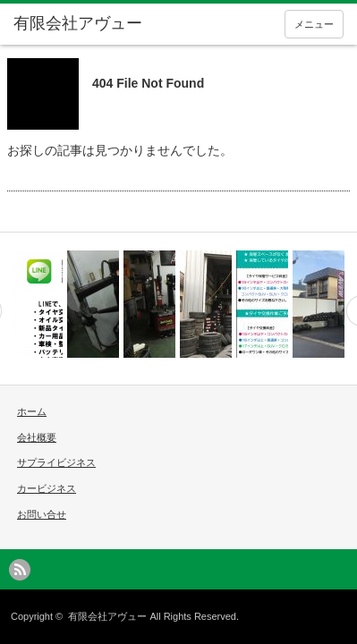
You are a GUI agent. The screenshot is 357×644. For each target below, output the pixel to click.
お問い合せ (42, 514)
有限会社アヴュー (107, 616)
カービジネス (47, 488)
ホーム (32, 411)
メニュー (314, 24)
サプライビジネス (56, 462)
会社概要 (37, 437)
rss (20, 570)
